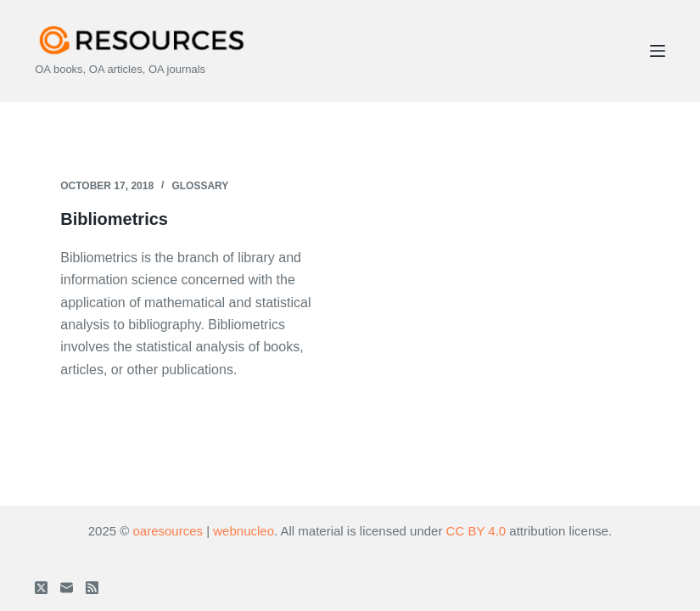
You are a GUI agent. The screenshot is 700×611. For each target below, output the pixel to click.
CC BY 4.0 (476, 531)
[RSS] (92, 588)
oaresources (168, 531)
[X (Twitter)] (41, 588)
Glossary (200, 186)
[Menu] (658, 51)
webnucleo (244, 531)
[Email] (67, 588)
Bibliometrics (114, 219)
